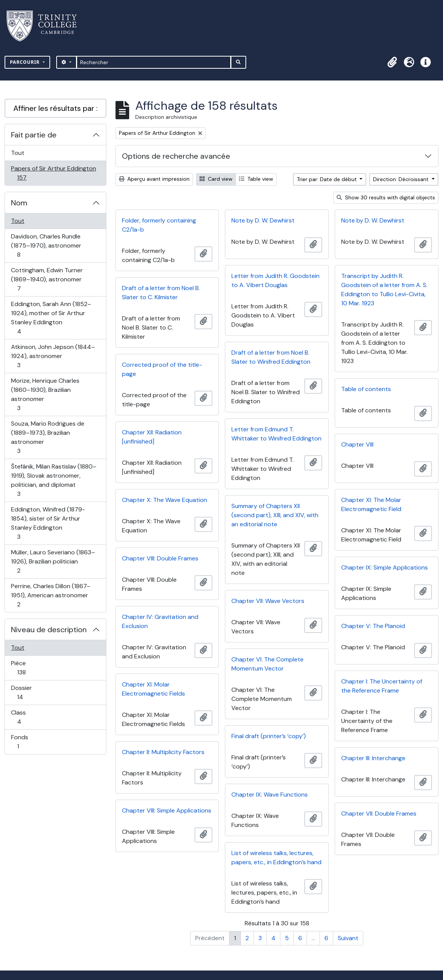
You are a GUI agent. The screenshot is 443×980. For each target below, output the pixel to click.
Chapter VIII (357, 444)
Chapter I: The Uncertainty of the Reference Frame (382, 686)
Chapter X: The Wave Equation (165, 500)
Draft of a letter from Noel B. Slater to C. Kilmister (161, 293)
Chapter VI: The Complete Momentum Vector (267, 664)
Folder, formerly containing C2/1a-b (159, 225)
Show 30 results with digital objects (386, 197)
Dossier (28, 692)
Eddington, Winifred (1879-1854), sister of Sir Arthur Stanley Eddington (48, 523)
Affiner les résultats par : (55, 108)
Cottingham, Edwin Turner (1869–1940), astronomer (47, 279)
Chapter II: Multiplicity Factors (163, 752)
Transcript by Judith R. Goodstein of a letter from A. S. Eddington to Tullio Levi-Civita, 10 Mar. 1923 (384, 290)
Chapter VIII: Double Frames (160, 558)
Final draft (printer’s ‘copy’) (269, 736)
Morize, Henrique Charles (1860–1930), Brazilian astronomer (45, 394)
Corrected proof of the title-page (162, 369)
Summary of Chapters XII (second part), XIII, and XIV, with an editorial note (275, 515)
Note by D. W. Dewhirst (263, 220)
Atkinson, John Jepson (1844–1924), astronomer (53, 356)
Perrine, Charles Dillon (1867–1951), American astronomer (51, 595)
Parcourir (26, 62)
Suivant (348, 938)
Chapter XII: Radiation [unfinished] (152, 437)
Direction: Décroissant (402, 179)
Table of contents (366, 389)
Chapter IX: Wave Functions (270, 795)
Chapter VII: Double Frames (379, 814)
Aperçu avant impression (154, 179)
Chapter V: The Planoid (373, 626)
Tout (18, 153)
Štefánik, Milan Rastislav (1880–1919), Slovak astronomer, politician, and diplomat (54, 480)
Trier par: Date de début (328, 179)
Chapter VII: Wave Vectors (268, 601)
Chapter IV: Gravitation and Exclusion (160, 621)
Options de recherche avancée (176, 156)
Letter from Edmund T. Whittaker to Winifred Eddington (276, 434)
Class (27, 717)
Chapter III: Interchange (373, 758)
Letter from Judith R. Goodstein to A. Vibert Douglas (275, 280)
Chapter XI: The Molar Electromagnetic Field (371, 504)
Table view (256, 179)
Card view (216, 179)
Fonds (26, 742)
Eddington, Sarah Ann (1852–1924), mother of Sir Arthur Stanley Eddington (51, 318)
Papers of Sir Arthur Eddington (53, 173)
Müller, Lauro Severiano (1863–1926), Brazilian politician (53, 561)
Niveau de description (49, 630)
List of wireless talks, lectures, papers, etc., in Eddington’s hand (276, 858)
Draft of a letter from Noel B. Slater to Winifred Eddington (271, 357)
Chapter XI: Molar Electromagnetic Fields (153, 689)
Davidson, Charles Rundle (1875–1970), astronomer (46, 245)
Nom (19, 203)
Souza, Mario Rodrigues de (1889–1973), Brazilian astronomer (47, 437)
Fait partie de (34, 135)
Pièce (30, 668)
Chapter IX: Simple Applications (384, 567)
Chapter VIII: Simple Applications (167, 810)
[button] (392, 62)
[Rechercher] (154, 62)
